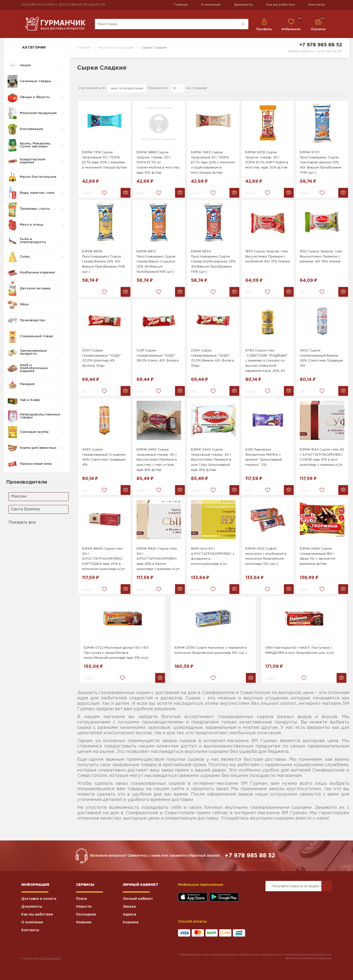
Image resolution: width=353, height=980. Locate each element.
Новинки (84, 922)
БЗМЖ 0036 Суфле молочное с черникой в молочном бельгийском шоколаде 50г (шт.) (211, 650)
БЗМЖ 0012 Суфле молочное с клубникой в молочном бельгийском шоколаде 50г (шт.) (266, 556)
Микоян (19, 496)
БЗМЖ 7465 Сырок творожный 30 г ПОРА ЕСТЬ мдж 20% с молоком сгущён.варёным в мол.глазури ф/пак (213, 163)
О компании (211, 5)
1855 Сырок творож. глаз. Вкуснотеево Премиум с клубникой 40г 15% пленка (268, 257)
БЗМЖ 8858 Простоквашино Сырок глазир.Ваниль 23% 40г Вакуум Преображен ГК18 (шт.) (103, 262)
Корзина (131, 922)
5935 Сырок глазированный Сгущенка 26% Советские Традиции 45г (104, 457)
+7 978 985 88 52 (321, 45)
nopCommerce (50, 959)
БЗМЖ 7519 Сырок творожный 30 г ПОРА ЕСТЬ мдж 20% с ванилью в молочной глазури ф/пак (104, 160)
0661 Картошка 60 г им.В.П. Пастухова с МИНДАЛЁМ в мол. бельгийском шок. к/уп (300, 650)
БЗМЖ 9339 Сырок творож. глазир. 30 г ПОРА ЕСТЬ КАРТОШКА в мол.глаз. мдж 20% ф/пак (267, 160)
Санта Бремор (25, 509)
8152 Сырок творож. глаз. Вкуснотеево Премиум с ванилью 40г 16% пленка (321, 257)
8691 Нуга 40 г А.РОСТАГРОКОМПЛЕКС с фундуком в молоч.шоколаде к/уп (213, 556)
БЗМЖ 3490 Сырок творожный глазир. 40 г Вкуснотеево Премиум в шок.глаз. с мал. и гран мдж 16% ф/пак (157, 460)
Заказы (129, 907)
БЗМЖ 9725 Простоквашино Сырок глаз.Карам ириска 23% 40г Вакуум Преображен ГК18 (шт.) (321, 163)
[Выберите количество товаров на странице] (177, 88)
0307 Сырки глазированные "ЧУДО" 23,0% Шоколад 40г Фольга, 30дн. (102, 358)
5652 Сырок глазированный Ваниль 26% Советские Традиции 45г (321, 358)
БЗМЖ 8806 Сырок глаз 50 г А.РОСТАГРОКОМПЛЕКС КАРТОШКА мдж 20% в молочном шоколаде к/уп (103, 559)
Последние (86, 915)
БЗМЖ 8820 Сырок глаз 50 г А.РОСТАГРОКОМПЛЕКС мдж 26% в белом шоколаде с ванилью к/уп (158, 559)
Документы (243, 5)
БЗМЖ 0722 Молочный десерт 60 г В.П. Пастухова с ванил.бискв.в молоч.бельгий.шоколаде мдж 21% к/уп (117, 653)
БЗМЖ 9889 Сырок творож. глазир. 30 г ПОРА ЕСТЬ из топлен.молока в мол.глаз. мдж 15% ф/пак (158, 163)
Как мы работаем (281, 5)
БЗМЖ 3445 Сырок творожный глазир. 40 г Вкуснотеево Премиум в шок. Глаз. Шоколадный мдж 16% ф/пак (211, 460)
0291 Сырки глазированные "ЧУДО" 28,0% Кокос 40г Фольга (158, 356)
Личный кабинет (138, 899)
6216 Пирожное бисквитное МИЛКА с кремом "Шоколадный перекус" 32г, (264, 457)
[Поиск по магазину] (166, 24)
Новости (84, 907)
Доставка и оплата (39, 899)
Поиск (82, 899)
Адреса (130, 915)
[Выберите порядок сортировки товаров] (127, 88)
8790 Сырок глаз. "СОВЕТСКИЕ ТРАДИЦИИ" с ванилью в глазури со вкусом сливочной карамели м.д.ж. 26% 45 (267, 361)
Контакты (317, 5)
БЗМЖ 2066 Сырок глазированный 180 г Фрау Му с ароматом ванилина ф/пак (318, 556)
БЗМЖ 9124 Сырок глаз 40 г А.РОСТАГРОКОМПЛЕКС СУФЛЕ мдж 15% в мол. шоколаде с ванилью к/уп (322, 457)
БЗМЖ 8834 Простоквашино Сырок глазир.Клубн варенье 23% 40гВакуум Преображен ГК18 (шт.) (213, 262)
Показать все (22, 522)
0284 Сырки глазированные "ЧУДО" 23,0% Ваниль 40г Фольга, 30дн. (213, 358)
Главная (181, 5)
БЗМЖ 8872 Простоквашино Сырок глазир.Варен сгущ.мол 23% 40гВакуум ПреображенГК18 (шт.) (156, 262)
